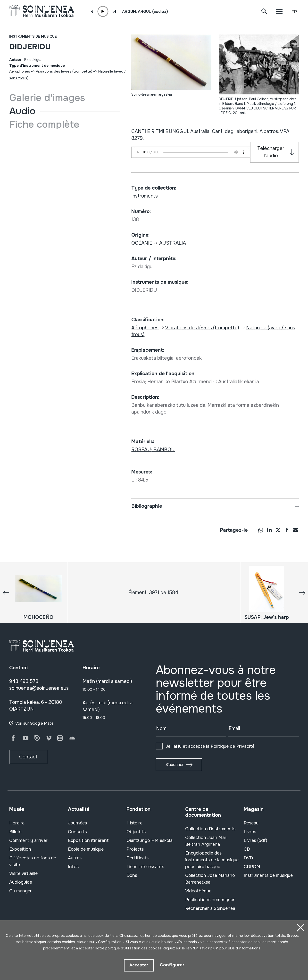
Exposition (20, 849)
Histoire (134, 823)
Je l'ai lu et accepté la (210, 746)
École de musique (86, 849)
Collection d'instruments (210, 829)
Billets (15, 832)
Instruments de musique (33, 36)
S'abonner (175, 765)
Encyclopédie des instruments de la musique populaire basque (212, 860)
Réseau (251, 823)
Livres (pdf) (255, 840)
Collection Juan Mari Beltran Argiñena (206, 841)
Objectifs (136, 832)
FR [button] (294, 12)
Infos (73, 867)
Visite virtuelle (23, 873)
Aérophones (20, 71)
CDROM (252, 867)
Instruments (145, 196)
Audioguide (21, 882)
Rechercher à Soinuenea (210, 908)
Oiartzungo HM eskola (150, 840)
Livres (250, 832)
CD (247, 849)
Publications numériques (210, 900)
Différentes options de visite (33, 861)
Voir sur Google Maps (34, 723)
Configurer (172, 965)
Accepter (138, 965)
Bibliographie (147, 506)
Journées (77, 823)
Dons (132, 875)
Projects (135, 849)
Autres (75, 858)
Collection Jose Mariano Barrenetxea (210, 879)
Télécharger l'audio (271, 152)
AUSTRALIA (173, 243)
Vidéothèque (198, 891)
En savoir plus (206, 948)
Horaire (17, 823)
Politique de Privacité (233, 746)
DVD (248, 858)
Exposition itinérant (88, 840)
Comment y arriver (28, 840)
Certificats (137, 858)
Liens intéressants (145, 867)
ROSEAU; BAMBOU (153, 450)
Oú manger (21, 891)
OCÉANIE (142, 243)
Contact (28, 757)
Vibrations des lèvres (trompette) (64, 71)
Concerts (77, 832)
